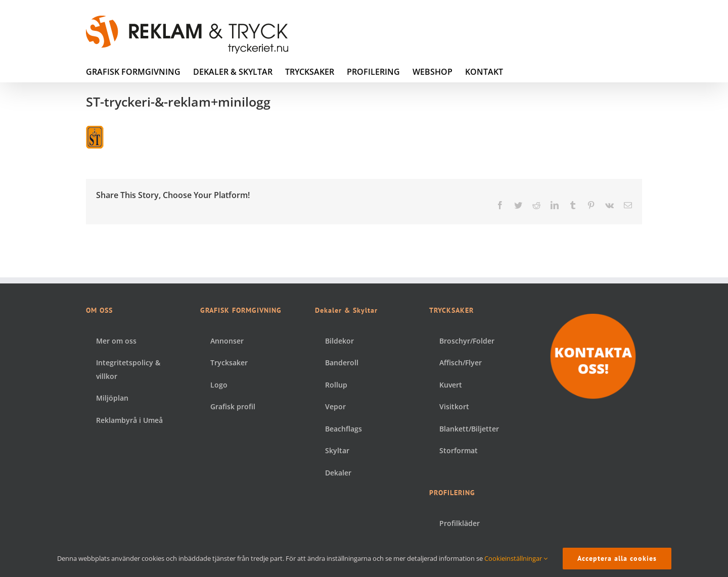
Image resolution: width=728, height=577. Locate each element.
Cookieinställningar (516, 558)
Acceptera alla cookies (617, 558)
